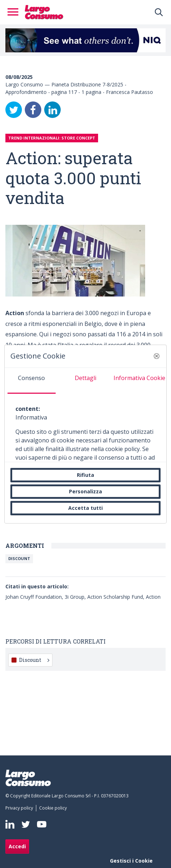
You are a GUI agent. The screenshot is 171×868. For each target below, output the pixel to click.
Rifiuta (85, 475)
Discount (19, 558)
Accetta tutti (85, 508)
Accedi (17, 846)
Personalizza (85, 491)
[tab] (32, 381)
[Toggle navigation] (15, 12)
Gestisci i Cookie (131, 861)
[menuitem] (21, 808)
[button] (157, 356)
